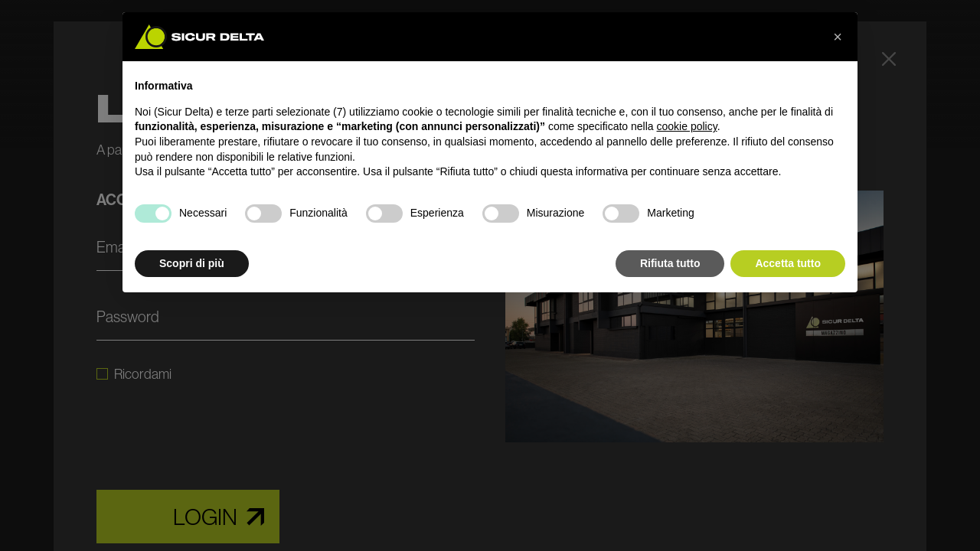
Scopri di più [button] (192, 263)
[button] (838, 37)
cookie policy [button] (687, 126)
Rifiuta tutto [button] (670, 263)
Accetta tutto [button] (788, 263)
